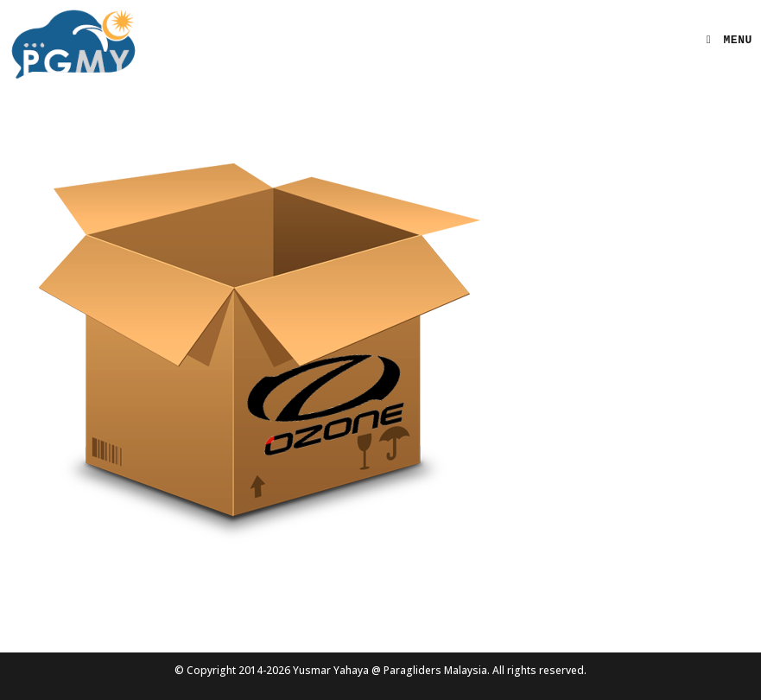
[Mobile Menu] (723, 41)
